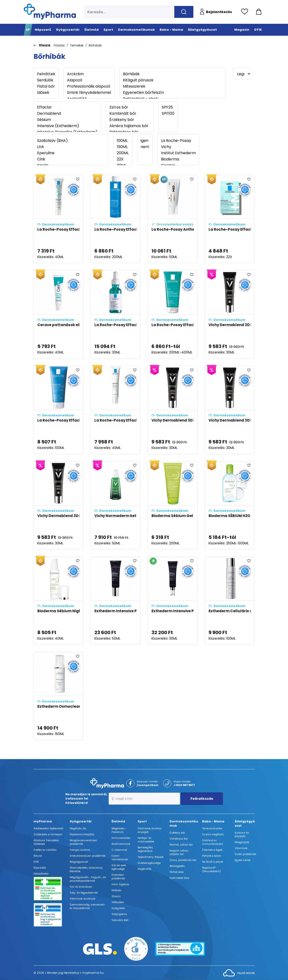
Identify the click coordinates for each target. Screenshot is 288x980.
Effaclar (67, 107)
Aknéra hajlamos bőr (130, 126)
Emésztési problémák (118, 877)
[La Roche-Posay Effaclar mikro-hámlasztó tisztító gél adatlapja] (173, 314)
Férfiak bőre (177, 872)
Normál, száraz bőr (181, 845)
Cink (71, 159)
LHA (71, 147)
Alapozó (89, 80)
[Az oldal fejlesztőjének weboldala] (239, 973)
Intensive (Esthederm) (67, 126)
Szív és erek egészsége (119, 867)
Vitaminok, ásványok (83, 899)
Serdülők (46, 80)
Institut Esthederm (178, 153)
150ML (123, 147)
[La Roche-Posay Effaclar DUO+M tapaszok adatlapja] (230, 219)
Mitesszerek (172, 86)
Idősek (46, 93)
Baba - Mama (213, 821)
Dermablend (67, 114)
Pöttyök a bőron (212, 856)
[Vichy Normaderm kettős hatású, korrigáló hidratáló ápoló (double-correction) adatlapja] (116, 505)
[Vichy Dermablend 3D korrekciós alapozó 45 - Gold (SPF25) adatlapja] (173, 410)
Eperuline (71, 153)
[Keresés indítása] (184, 12)
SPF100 (168, 114)
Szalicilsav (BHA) (71, 141)
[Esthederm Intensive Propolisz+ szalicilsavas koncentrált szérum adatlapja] (173, 601)
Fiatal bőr (46, 86)
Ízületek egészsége (149, 863)
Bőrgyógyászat (79, 862)
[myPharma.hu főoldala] (50, 12)
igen (145, 141)
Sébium (67, 120)
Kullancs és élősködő (242, 835)
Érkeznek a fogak (212, 850)
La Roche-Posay (178, 141)
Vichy (178, 147)
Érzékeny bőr (130, 120)
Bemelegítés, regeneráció (146, 849)
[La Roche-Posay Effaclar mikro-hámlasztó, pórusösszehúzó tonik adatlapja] (116, 219)
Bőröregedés (177, 866)
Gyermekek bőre (179, 878)
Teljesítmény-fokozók (151, 857)
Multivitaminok (121, 844)
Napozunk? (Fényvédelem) (212, 870)
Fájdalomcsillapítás (82, 834)
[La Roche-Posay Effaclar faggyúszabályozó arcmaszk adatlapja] (59, 410)
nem (145, 147)
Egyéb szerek (243, 860)
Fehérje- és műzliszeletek (146, 840)
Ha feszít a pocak (213, 862)
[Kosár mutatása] (259, 12)
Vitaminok (241, 848)
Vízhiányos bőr (179, 839)
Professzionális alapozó (89, 86)
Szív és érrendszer (81, 887)
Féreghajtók (242, 842)
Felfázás (117, 890)
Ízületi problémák (245, 854)
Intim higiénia (120, 884)
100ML (123, 141)
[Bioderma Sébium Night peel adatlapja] (59, 601)
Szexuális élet (120, 920)
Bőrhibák (95, 45)
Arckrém (89, 74)
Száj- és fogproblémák (84, 893)
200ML (123, 153)
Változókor (118, 902)
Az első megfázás (213, 834)
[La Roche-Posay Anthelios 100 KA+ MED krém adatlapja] (173, 219)
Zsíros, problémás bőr (183, 860)
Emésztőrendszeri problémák (88, 856)
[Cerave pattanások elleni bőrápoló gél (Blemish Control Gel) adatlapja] (59, 314)
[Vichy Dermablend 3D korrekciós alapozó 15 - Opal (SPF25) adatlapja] (230, 410)
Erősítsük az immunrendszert (213, 842)
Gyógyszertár (81, 821)
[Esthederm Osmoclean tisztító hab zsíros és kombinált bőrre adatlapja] (59, 696)
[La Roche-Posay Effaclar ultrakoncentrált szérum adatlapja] (116, 314)
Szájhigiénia (119, 914)
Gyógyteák (118, 908)
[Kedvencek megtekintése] (246, 12)
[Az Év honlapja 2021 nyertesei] (136, 948)
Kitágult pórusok (172, 80)
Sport (142, 821)
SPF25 (168, 107)
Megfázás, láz (78, 828)
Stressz (116, 896)
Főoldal (59, 45)
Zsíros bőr (130, 107)
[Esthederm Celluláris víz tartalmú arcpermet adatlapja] (230, 601)
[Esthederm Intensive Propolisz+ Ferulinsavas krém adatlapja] (116, 601)
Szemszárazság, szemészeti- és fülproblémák (88, 906)
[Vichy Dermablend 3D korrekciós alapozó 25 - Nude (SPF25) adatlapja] (230, 314)
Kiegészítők (144, 869)
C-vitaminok (119, 850)
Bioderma (178, 159)
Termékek (77, 45)
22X (123, 159)
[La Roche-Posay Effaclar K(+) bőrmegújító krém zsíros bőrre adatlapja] (116, 410)
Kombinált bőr (130, 114)
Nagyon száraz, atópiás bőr (179, 852)
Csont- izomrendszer (120, 858)
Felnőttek (46, 74)
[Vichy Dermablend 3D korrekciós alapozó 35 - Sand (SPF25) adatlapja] (59, 505)
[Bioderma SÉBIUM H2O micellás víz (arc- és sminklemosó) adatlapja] (230, 505)
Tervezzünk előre (212, 828)
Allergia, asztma (80, 850)
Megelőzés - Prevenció (119, 830)
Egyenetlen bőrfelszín (172, 93)
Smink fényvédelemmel (89, 93)
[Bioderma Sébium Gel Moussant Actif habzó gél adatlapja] (173, 505)
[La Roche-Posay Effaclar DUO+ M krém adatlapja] (59, 219)
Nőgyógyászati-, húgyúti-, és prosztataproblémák (88, 879)
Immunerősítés (121, 838)
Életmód (118, 821)
